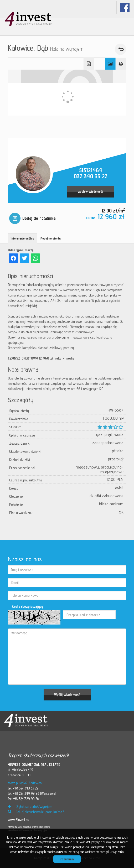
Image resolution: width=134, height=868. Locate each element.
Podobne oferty (51, 238)
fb (125, 7)
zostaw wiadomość (91, 192)
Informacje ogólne (22, 238)
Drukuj (121, 64)
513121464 (91, 170)
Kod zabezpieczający (27, 606)
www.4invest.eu (18, 820)
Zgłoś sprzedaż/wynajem (30, 807)
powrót (120, 49)
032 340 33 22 (91, 176)
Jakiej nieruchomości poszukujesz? (36, 812)
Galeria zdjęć (110, 64)
